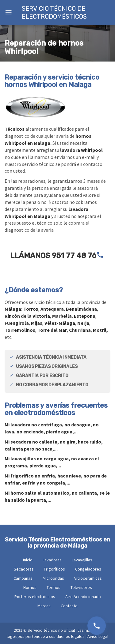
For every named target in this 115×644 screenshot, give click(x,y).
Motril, (100, 330)
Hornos (30, 587)
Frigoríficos (54, 569)
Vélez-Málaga (60, 323)
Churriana (80, 330)
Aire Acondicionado (83, 597)
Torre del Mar (52, 330)
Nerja (83, 323)
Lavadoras (52, 560)
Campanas (23, 578)
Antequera (52, 309)
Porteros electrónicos (35, 597)
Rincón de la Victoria (27, 316)
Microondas (53, 578)
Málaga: (14, 309)
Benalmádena (81, 309)
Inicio (28, 560)
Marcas (44, 606)
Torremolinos (20, 330)
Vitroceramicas (88, 578)
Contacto (69, 606)
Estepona (85, 316)
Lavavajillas (82, 560)
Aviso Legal (98, 636)
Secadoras (24, 569)
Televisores (81, 587)
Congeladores (88, 569)
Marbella (62, 316)
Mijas (37, 323)
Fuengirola (17, 323)
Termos (54, 587)
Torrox (31, 309)
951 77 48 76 (74, 256)
